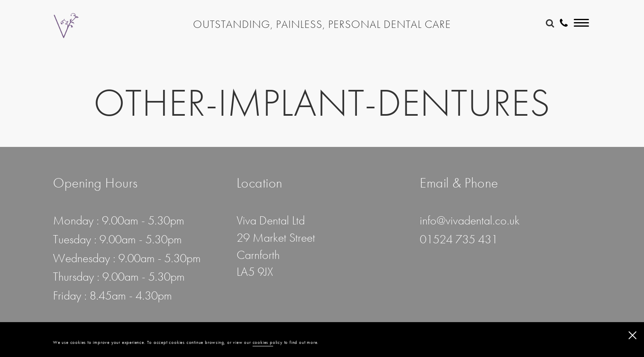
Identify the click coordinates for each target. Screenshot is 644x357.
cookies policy (268, 343)
